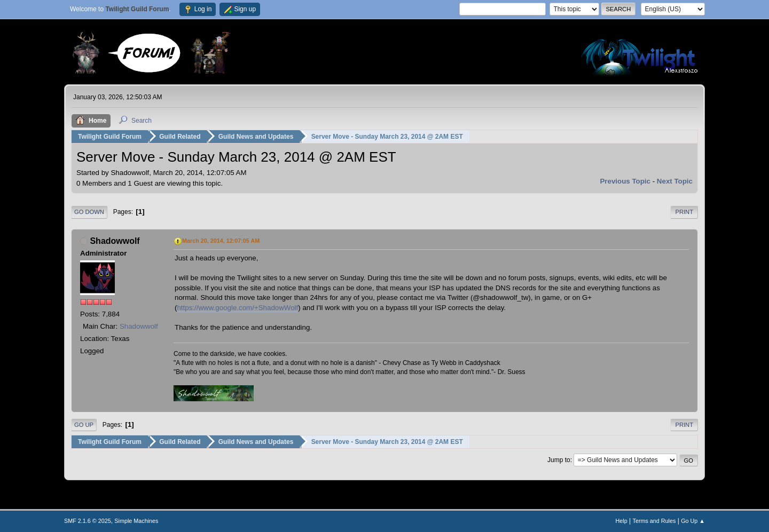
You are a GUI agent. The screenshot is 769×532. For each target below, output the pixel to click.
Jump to (559, 460)
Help (622, 521)
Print (684, 212)
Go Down (89, 212)
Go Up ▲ (693, 521)
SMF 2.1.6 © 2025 (88, 521)
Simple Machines (136, 521)
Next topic (675, 181)
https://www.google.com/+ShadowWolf (237, 308)
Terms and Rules (654, 521)
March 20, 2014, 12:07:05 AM (221, 241)
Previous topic (625, 181)
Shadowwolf (115, 241)
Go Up (84, 425)
